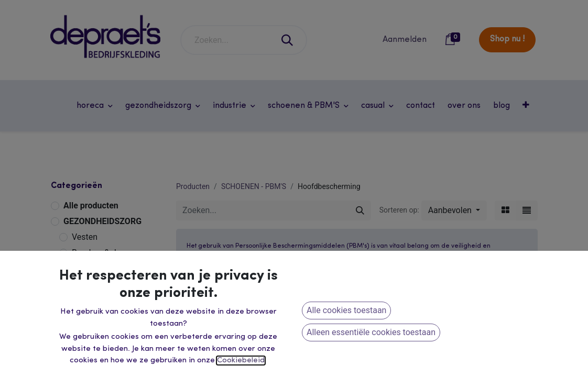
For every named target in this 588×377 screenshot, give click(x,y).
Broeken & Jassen (105, 253)
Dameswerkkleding (107, 349)
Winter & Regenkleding (114, 333)
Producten (193, 186)
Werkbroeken (96, 286)
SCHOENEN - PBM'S (254, 186)
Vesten (85, 237)
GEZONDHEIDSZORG (102, 221)
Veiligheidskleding (106, 318)
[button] (527, 106)
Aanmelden (405, 40)
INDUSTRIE (85, 270)
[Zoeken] (288, 40)
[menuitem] (421, 106)
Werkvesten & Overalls (113, 302)
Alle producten (91, 206)
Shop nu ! (507, 39)
